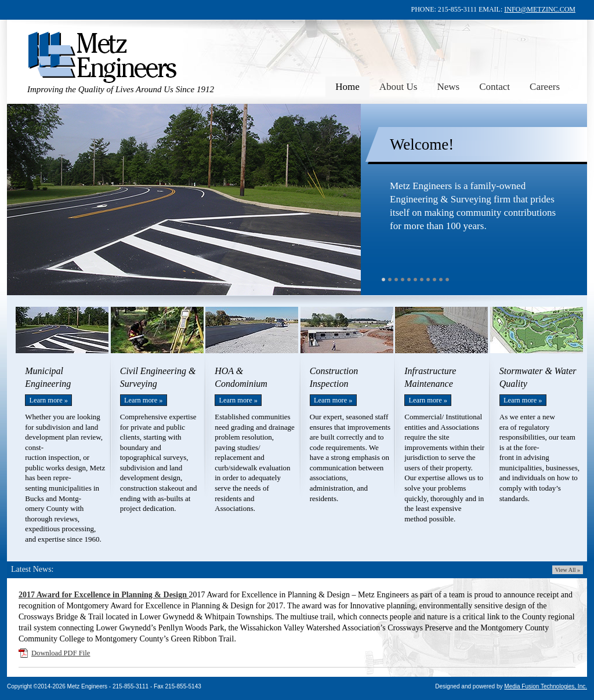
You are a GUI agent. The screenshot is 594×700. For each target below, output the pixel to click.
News (448, 87)
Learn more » (48, 400)
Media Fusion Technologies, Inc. (546, 686)
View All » (568, 570)
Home (347, 87)
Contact (495, 87)
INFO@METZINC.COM (540, 9)
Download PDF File (61, 653)
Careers (545, 87)
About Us (399, 87)
